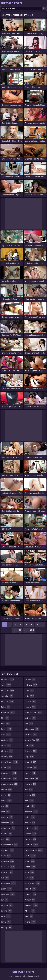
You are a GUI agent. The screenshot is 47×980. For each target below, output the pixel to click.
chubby (7, 757)
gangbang (8, 828)
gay (6, 839)
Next (32, 630)
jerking (7, 911)
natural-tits (32, 740)
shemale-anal (34, 850)
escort (6, 795)
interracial (8, 883)
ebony (7, 790)
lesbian (30, 701)
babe (6, 707)
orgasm (31, 751)
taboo (30, 861)
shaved (31, 834)
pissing (30, 795)
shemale (32, 845)
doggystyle (9, 773)
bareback (8, 712)
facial (6, 801)
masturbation (33, 712)
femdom (7, 823)
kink (6, 916)
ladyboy (31, 685)
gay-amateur (9, 845)
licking (30, 707)
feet (5, 812)
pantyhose (32, 779)
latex (29, 690)
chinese (7, 751)
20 (20, 630)
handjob (8, 861)
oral (29, 746)
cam (6, 734)
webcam (31, 905)
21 (25, 630)
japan (6, 889)
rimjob (30, 823)
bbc (5, 718)
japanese (8, 894)
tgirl (29, 878)
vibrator (31, 894)
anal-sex (8, 690)
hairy (6, 856)
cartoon (7, 740)
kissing (7, 927)
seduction (31, 828)
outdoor (31, 768)
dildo (6, 768)
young (30, 922)
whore (30, 911)
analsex (7, 701)
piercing (30, 784)
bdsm (6, 729)
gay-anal (7, 850)
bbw (5, 723)
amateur (8, 679)
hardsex (7, 872)
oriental (31, 762)
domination (9, 779)
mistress (31, 734)
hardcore (8, 867)
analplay (7, 696)
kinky (6, 922)
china (6, 746)
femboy (7, 817)
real (29, 801)
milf (29, 723)
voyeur (30, 900)
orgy (29, 757)
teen (29, 872)
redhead (31, 812)
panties (30, 773)
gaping (7, 834)
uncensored (32, 883)
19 (14, 630)
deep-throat (9, 762)
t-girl (30, 856)
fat (5, 806)
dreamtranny (9, 784)
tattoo (30, 867)
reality (30, 806)
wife (29, 916)
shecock (31, 839)
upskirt (30, 889)
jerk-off (7, 905)
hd (5, 878)
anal (6, 685)
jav (5, 900)
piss (29, 790)
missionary (32, 729)
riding (30, 817)
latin (30, 696)
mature (30, 718)
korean (30, 679)
